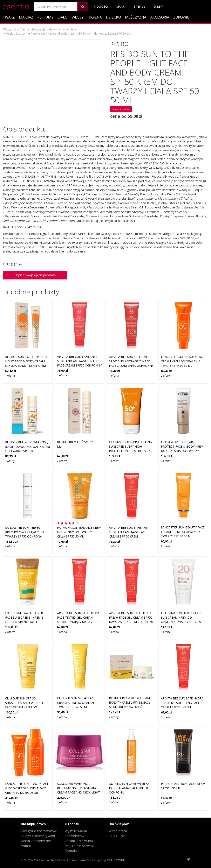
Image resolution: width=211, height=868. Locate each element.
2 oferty (166, 376)
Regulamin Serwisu (79, 846)
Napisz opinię (121, 109)
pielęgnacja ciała (42, 29)
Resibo (119, 44)
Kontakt (71, 851)
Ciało (63, 17)
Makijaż (26, 17)
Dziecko (113, 17)
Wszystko (9, 29)
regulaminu (116, 860)
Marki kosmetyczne (36, 841)
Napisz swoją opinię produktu (35, 275)
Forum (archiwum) (79, 841)
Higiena (95, 17)
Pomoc (26, 846)
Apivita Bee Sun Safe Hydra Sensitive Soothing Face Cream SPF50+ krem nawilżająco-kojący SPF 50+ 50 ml (182, 707)
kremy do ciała (66, 29)
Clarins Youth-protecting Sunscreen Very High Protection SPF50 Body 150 (131, 446)
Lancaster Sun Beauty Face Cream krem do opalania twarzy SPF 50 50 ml (183, 361)
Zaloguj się (117, 836)
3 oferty (10, 461)
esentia (16, 6)
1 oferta (10, 376)
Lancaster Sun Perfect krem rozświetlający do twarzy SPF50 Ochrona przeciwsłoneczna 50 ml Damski (25, 536)
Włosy (78, 17)
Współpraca (118, 831)
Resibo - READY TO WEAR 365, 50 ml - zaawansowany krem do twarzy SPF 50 (28, 447)
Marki (121, 6)
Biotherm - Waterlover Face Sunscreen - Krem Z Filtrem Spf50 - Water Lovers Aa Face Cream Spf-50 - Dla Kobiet (27, 622)
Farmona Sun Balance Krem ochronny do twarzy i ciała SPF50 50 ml (79, 532)
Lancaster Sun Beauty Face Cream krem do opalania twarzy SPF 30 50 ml (183, 532)
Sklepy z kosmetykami (38, 836)
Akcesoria (160, 17)
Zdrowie (181, 17)
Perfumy (45, 17)
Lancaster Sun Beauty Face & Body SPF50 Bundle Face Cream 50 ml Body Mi (27, 788)
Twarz (9, 17)
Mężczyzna (136, 17)
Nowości (101, 6)
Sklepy (159, 6)
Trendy (139, 6)
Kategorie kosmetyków (39, 831)
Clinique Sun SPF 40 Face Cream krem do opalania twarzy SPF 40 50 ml (77, 703)
